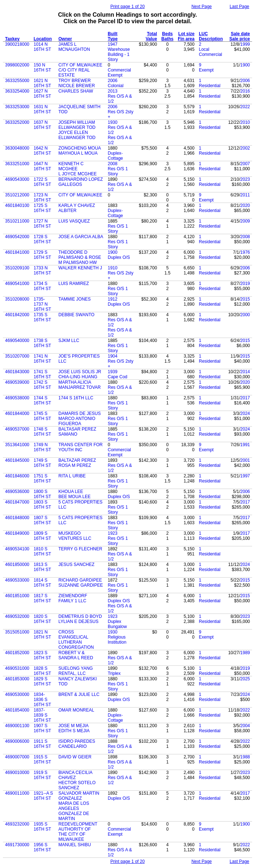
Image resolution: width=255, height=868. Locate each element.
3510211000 (17, 221)
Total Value (151, 36)
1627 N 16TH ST (42, 94)
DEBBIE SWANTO (76, 315)
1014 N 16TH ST (42, 47)
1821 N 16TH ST (42, 635)
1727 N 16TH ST (42, 224)
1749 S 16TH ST (42, 463)
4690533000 (17, 580)
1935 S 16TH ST (42, 827)
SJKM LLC (69, 341)
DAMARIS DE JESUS (80, 413)
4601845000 (17, 460)
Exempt (206, 70)
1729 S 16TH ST (42, 255)
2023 (245, 179)
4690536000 (17, 492)
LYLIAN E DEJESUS (78, 622)
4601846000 (17, 476)
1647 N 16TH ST (42, 166)
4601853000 (17, 679)
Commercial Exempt (119, 73)
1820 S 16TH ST (42, 619)
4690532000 (17, 616)
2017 (245, 398)
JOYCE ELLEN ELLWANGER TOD (77, 135)
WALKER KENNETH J (80, 268)
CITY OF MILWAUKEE (80, 65)
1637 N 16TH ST (42, 125)
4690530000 (17, 694)
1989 (245, 653)
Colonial (116, 86)
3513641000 (17, 445)
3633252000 (17, 122)
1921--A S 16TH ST (43, 796)
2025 (245, 679)
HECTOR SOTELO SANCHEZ (77, 785)
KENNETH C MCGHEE (71, 166)
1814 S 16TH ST (42, 583)
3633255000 (17, 81)
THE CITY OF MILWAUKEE (72, 837)
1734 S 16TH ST (42, 286)
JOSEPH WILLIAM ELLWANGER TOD (77, 125)
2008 (113, 164)
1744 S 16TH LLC (76, 398)
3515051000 (17, 632)
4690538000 (17, 398)
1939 (113, 372)
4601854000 (17, 710)
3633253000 (17, 107)
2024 (245, 413)
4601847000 (17, 502)
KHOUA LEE (71, 492)
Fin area (186, 39)
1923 (113, 533)
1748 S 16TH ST (42, 432)
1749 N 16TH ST (42, 447)
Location (43, 39)
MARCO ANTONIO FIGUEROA (77, 421)
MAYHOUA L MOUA (78, 153)
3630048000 (17, 148)
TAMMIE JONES (75, 299)
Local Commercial (210, 52)
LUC (203, 34)
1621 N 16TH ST (42, 83)
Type (113, 39)
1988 (245, 757)
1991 (245, 445)
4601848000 (17, 518)
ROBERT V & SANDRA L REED (76, 655)
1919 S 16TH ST (42, 775)
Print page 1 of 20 (127, 7)
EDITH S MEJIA (74, 731)
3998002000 (17, 65)
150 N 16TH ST (42, 68)
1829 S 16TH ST (42, 681)
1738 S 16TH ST (42, 343)
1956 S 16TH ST (42, 847)
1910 (113, 268)
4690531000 (17, 668)
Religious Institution (117, 640)
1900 (245, 65)
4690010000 (17, 773)
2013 (113, 91)
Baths (167, 39)
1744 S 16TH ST (42, 400)
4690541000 (17, 284)
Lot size (187, 34)
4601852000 (17, 653)
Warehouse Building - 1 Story (119, 54)
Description (211, 39)
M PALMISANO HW (78, 262)
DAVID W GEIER (75, 757)
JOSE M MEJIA (73, 726)
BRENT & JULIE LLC (79, 694)
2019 (245, 284)
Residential (209, 86)
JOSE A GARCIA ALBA (81, 237)
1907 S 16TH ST (42, 728)
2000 (245, 315)
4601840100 (17, 205)
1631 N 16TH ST (42, 109)
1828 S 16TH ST (42, 671)
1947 (113, 44)
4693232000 (17, 824)
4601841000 (17, 252)
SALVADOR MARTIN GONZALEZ (79, 796)
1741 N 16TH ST (42, 359)
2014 (245, 372)
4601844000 (17, 413)
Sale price (240, 39)
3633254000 (17, 91)
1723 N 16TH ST (42, 197)
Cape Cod (118, 377)
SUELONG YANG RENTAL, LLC (76, 671)
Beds (167, 34)
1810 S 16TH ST (42, 551)
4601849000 (17, 533)
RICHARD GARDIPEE (80, 580)
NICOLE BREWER (77, 86)
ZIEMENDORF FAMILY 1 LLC (73, 598)
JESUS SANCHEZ (76, 565)
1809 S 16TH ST (42, 536)
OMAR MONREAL (76, 710)
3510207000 (17, 356)
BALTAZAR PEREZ (77, 460)
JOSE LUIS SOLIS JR (80, 372)
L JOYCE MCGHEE (78, 174)
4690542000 (17, 237)
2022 (245, 107)
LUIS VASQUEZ (74, 221)
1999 (245, 44)
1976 (245, 252)
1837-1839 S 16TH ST (42, 715)
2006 (113, 81)
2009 (245, 221)
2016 (245, 91)
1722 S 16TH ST (42, 182)
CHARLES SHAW (76, 91)
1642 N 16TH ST (42, 151)
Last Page (239, 7)
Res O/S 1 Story (118, 171)
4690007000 (17, 757)
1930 (113, 122)
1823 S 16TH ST (42, 655)
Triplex (114, 673)
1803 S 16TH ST (42, 505)
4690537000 (17, 429)
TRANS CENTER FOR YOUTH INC (81, 447)
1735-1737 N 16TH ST (42, 304)
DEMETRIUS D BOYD (80, 616)
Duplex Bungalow (117, 624)
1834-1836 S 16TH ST (42, 700)
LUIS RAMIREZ (74, 284)
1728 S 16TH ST (42, 239)
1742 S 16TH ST (42, 385)
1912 (113, 299)
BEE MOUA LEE (75, 497)
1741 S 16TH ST (42, 374)
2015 (245, 299)
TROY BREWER (75, 81)
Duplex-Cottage (115, 156)
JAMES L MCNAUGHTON (74, 47)
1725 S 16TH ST (42, 208)
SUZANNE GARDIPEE (81, 585)
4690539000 (17, 382)
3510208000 (17, 299)
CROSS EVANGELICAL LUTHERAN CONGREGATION (76, 640)
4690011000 (17, 793)
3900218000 (17, 44)
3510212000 (17, 195)
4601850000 (17, 565)
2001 (245, 460)
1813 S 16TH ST (42, 567)
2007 (245, 164)
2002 (245, 148)
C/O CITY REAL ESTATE (74, 73)
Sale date (240, 34)
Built (113, 34)
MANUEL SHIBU (75, 845)
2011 (245, 195)
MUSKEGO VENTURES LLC (75, 536)
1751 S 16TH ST (42, 478)
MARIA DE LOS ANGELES (74, 806)
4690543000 (17, 179)
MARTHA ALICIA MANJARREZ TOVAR (80, 385)
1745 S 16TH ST (42, 416)
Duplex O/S (119, 257)
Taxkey (12, 39)
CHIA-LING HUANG (78, 377)
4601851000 (17, 596)
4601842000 (17, 315)
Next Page (202, 7)
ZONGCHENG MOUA (80, 148)
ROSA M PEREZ (75, 465)
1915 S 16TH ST (42, 759)
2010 (245, 122)
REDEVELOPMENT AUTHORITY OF (78, 827)
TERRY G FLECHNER (80, 549)
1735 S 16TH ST (42, 317)
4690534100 (17, 549)
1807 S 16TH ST (42, 520)
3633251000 (17, 164)
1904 (113, 356)
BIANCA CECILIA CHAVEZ (75, 775)
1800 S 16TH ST (42, 494)
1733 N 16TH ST (42, 270)
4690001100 (17, 726)
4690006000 (17, 741)
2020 (245, 205)
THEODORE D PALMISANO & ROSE (80, 255)
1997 (245, 476)
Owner (65, 39)
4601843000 (17, 372)
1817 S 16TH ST (42, 598)
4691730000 (17, 845)
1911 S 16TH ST (42, 744)
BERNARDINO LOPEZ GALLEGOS (81, 182)
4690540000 (17, 341)
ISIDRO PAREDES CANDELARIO (77, 744)
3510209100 (17, 268)
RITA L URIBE (72, 476)
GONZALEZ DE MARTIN (74, 816)
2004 (245, 726)
